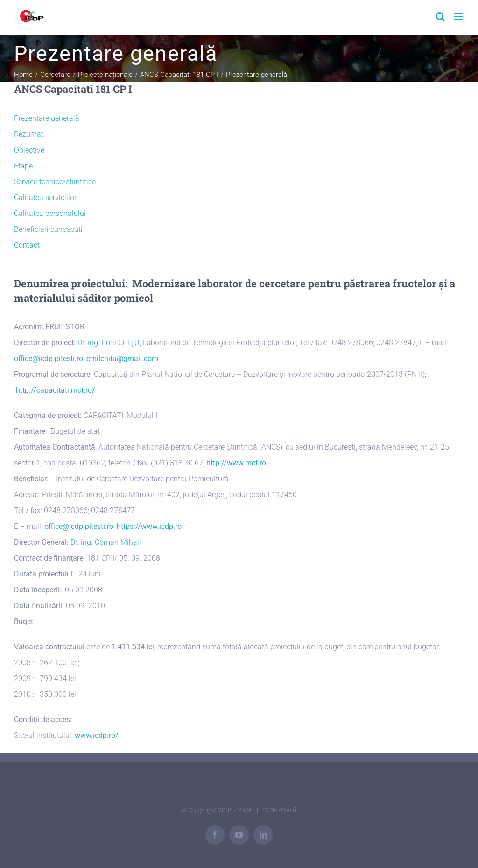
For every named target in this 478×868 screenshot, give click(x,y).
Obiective (29, 150)
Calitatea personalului (50, 213)
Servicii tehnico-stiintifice (55, 182)
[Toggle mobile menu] (459, 17)
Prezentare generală (47, 118)
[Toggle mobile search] (440, 17)
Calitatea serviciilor (45, 198)
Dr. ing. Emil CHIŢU (109, 343)
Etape (23, 166)
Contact (27, 245)
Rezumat (29, 134)
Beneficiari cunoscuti (48, 229)
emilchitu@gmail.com (122, 358)
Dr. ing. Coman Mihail (106, 542)
